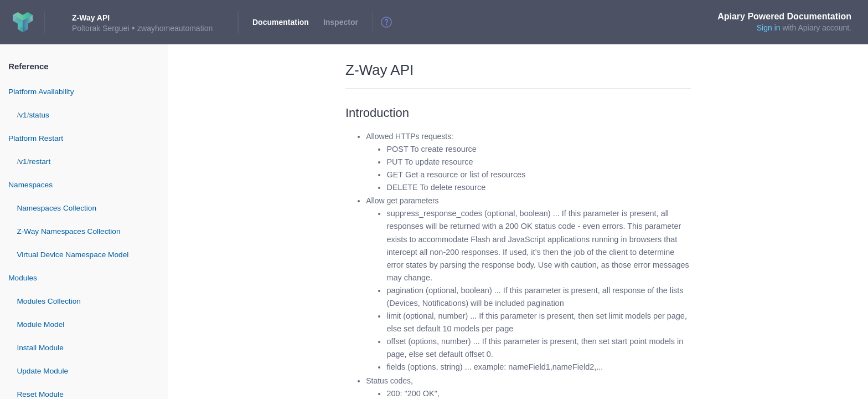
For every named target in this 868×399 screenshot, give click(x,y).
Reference (28, 66)
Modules (23, 278)
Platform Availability (41, 92)
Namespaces (30, 185)
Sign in (769, 28)
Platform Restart (36, 138)
